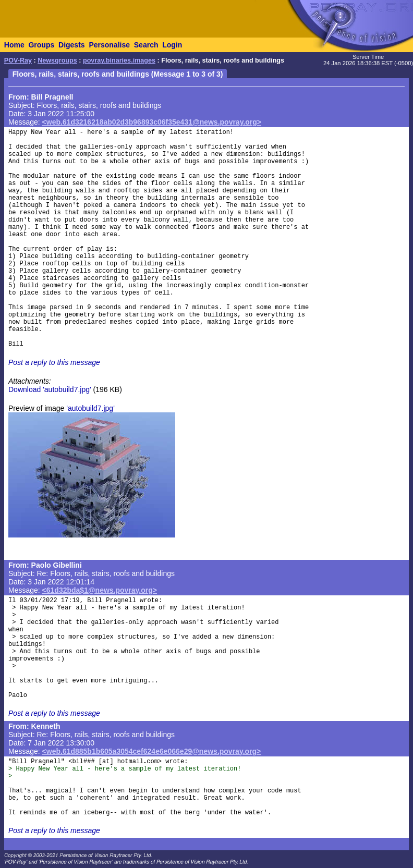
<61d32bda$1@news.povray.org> (100, 590)
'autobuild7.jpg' (90, 408)
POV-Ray (18, 60)
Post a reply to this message (54, 362)
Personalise (109, 45)
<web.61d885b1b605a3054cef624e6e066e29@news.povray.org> (152, 751)
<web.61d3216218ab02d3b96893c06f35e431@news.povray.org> (152, 122)
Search (146, 45)
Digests (72, 45)
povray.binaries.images (119, 60)
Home (14, 45)
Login (172, 45)
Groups (41, 45)
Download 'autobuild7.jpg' (50, 389)
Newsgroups (57, 60)
